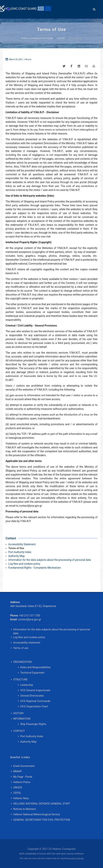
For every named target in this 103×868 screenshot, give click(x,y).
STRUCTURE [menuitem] (20, 680)
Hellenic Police (22, 782)
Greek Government (24, 766)
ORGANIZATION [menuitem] (22, 662)
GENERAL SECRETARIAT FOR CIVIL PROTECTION (42, 820)
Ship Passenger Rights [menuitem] (33, 724)
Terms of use (21, 648)
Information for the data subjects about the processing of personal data (50, 560)
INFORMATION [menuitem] (22, 719)
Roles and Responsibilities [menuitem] (35, 667)
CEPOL (17, 793)
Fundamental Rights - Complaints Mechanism (35, 568)
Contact (61, 38)
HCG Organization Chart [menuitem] (34, 706)
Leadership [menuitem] (27, 685)
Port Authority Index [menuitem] (32, 736)
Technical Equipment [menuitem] (32, 673)
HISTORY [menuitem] (18, 713)
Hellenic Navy (21, 798)
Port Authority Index (20, 552)
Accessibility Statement (22, 544)
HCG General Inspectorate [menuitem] (35, 690)
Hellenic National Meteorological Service (37, 814)
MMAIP (17, 771)
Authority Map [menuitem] (28, 742)
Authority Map (17, 556)
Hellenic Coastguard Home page (37, 38)
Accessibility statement (27, 643)
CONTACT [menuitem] (19, 731)
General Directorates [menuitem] (32, 696)
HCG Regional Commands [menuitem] (35, 701)
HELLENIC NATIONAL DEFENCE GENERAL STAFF (42, 804)
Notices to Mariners (25, 809)
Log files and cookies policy (24, 564)
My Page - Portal (23, 777)
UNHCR (18, 787)
